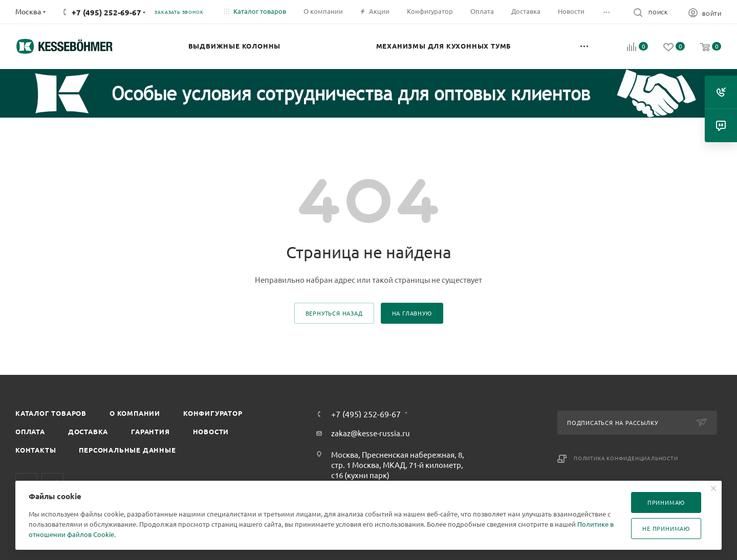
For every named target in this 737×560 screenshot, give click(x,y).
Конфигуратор (213, 413)
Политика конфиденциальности (626, 458)
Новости (211, 431)
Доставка (88, 431)
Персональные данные (127, 450)
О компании (135, 413)
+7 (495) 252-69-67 (106, 12)
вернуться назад (334, 313)
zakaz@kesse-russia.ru (371, 433)
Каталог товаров (51, 413)
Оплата (30, 431)
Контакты (36, 450)
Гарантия (150, 431)
